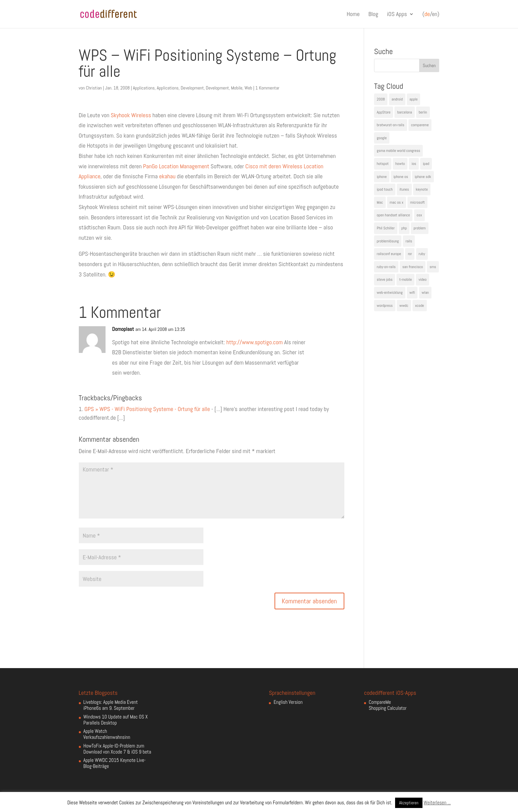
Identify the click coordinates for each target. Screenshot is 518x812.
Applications (144, 88)
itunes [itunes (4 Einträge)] (404, 189)
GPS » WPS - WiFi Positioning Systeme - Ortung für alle (147, 409)
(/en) (431, 14)
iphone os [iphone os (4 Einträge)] (401, 177)
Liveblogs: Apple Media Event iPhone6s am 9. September (111, 705)
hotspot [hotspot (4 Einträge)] (383, 164)
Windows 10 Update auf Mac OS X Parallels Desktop (116, 720)
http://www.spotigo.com (255, 342)
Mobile (237, 88)
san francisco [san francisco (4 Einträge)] (413, 267)
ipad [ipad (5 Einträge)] (426, 164)
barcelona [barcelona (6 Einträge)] (404, 112)
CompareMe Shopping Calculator (388, 705)
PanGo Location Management (176, 166)
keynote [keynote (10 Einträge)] (422, 189)
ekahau (167, 176)
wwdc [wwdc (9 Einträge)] (404, 306)
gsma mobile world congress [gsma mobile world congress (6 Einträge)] (398, 151)
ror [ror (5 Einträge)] (410, 254)
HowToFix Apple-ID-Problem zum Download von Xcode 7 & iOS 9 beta (117, 749)
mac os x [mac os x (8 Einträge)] (397, 202)
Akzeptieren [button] (409, 803)
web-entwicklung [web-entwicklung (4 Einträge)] (390, 292)
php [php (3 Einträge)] (404, 228)
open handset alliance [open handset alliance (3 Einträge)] (393, 215)
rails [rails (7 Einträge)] (409, 241)
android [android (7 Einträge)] (397, 99)
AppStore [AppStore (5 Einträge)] (384, 112)
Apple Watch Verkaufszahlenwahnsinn (107, 734)
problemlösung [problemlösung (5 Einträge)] (388, 241)
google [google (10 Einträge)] (382, 138)
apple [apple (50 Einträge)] (413, 99)
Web (248, 88)
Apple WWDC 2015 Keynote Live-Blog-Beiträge (115, 763)
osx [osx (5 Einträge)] (419, 215)
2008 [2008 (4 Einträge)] (381, 99)
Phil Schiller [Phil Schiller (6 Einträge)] (386, 228)
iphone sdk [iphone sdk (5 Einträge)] (423, 177)
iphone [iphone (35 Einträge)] (382, 177)
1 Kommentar (268, 88)
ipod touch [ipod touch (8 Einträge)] (385, 189)
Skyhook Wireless (131, 115)
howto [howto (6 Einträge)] (400, 164)
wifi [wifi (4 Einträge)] (412, 292)
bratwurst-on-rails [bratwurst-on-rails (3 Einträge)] (390, 125)
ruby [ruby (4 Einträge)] (422, 254)
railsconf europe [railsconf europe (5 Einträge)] (389, 254)
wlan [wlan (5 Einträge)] (425, 292)
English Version (288, 702)
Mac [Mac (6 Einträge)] (380, 202)
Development (192, 88)
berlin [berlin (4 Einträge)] (423, 112)
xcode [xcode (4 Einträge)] (420, 306)
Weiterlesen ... (437, 802)
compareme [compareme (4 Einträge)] (420, 125)
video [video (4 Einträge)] (422, 279)
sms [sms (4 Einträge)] (433, 267)
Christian (94, 88)
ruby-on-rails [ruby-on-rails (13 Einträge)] (386, 267)
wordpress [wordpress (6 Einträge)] (385, 306)
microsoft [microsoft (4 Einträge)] (417, 202)
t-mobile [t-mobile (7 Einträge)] (405, 279)
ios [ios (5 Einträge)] (414, 164)
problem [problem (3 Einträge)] (419, 228)
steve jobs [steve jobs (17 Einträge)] (385, 279)
